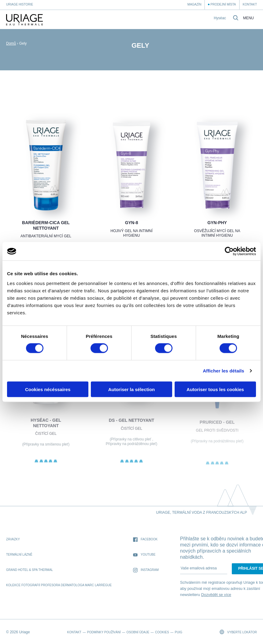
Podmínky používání (104, 632)
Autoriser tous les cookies (215, 389)
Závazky (13, 539)
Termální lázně (19, 555)
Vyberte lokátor (238, 632)
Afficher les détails (223, 371)
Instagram (146, 570)
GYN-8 (132, 223)
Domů (11, 43)
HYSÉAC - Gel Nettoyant (46, 428)
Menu (248, 18)
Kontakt (250, 4)
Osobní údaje (138, 632)
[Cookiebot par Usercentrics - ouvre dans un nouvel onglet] (229, 251)
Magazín (194, 4)
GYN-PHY (217, 223)
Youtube (144, 555)
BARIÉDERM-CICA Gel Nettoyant (46, 225)
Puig (178, 632)
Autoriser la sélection (132, 389)
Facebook (145, 540)
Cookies (162, 632)
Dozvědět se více (216, 595)
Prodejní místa (223, 4)
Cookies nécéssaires (48, 389)
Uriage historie (20, 4)
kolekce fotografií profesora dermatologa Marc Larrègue (59, 585)
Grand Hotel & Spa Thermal (30, 570)
